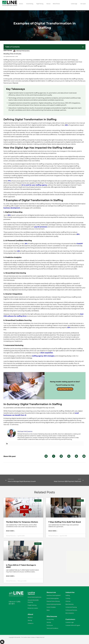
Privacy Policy (50, 619)
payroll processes (41, 227)
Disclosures (50, 625)
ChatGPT (80, 244)
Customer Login (70, 622)
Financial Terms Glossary (53, 601)
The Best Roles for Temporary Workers (22, 522)
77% (9, 181)
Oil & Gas (68, 601)
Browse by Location (33, 608)
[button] (83, 47)
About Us (30, 617)
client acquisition (47, 353)
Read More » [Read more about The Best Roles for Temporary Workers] (10, 531)
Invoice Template (51, 607)
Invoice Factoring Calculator (54, 604)
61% (26, 244)
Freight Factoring (32, 605)
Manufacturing (69, 604)
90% (9, 215)
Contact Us (31, 623)
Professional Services (71, 610)
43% (19, 251)
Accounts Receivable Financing (33, 601)
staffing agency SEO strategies (43, 356)
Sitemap (30, 620)
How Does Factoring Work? (54, 595)
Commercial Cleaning (71, 607)
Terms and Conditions (52, 628)
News (48, 610)
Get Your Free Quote (65, 389)
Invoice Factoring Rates (53, 598)
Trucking (68, 598)
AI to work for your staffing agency (34, 185)
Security (49, 622)
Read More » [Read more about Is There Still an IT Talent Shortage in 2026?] (10, 576)
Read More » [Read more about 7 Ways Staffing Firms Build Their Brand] (53, 531)
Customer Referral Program (73, 625)
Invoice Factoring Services (35, 597)
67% (69, 328)
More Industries (70, 613)
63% (67, 125)
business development (12, 208)
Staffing (68, 595)
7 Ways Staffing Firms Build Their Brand (65, 522)
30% (78, 234)
